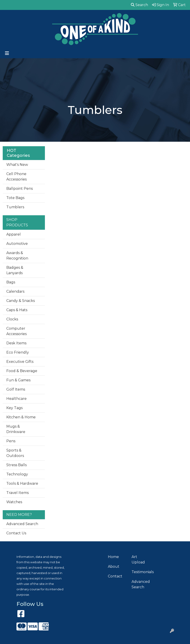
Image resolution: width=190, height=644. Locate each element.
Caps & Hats (17, 310)
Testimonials (141, 572)
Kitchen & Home (21, 417)
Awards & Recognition (17, 256)
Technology (17, 474)
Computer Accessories (16, 331)
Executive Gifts (20, 362)
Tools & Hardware (22, 483)
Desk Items (16, 343)
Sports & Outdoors (15, 453)
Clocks (12, 319)
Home (113, 557)
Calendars (15, 291)
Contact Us (16, 533)
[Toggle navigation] (7, 53)
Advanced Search (22, 524)
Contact (115, 576)
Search (139, 5)
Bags (11, 282)
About (114, 566)
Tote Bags (15, 198)
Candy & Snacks (21, 301)
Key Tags (14, 408)
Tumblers (15, 207)
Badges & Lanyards (15, 270)
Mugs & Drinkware (16, 429)
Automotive (17, 244)
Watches (14, 502)
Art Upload (138, 559)
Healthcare (16, 399)
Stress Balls (16, 465)
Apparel (14, 234)
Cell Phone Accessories (16, 177)
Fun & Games (18, 380)
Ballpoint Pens (20, 189)
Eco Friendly (18, 352)
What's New (17, 165)
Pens (11, 441)
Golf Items (16, 389)
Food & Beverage (22, 371)
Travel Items (17, 493)
